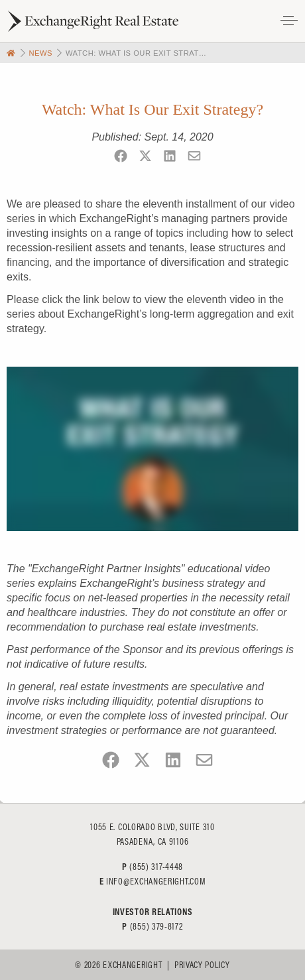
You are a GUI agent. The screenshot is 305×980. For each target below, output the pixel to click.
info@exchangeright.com (156, 881)
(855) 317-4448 (156, 867)
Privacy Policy (202, 965)
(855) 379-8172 (156, 926)
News (40, 53)
